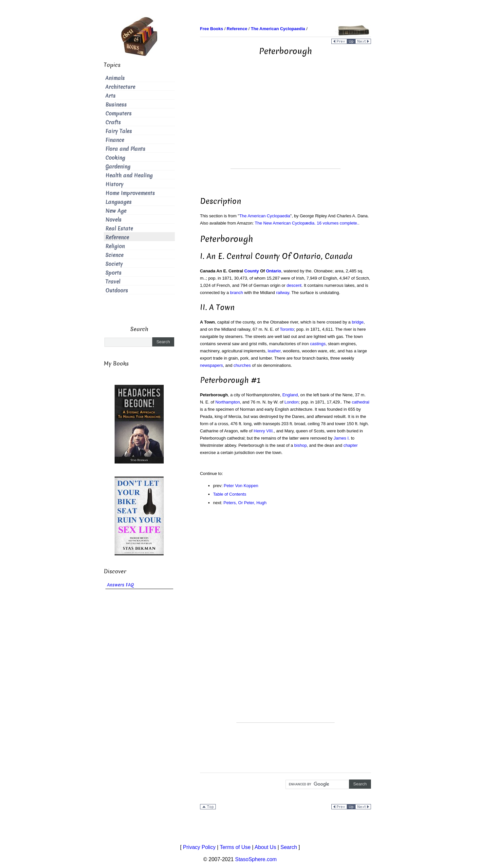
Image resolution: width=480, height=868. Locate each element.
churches (242, 365)
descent (294, 285)
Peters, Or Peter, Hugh (245, 503)
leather (274, 351)
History (114, 184)
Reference (117, 237)
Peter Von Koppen (241, 486)
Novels (113, 220)
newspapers (212, 365)
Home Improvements (130, 193)
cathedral (360, 402)
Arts (111, 96)
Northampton (228, 402)
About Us (266, 847)
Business (116, 105)
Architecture (120, 87)
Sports (113, 273)
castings (318, 344)
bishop (301, 445)
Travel (113, 282)
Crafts (113, 122)
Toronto (287, 329)
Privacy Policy (199, 847)
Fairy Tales (119, 131)
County (252, 271)
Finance (115, 140)
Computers (119, 114)
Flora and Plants (125, 149)
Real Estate (119, 229)
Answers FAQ (120, 585)
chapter (351, 445)
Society (114, 264)
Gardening (118, 167)
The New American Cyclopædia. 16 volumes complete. (306, 223)
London (292, 402)
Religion (115, 246)
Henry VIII (263, 431)
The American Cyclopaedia (265, 216)
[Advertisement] (286, 123)
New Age (116, 211)
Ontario (273, 271)
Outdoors (117, 291)
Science (114, 255)
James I (341, 438)
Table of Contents (230, 494)
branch (237, 293)
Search (289, 847)
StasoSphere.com (256, 859)
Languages (119, 202)
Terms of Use (235, 847)
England (290, 395)
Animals (115, 78)
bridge (358, 322)
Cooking (115, 158)
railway (283, 293)
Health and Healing (129, 176)
